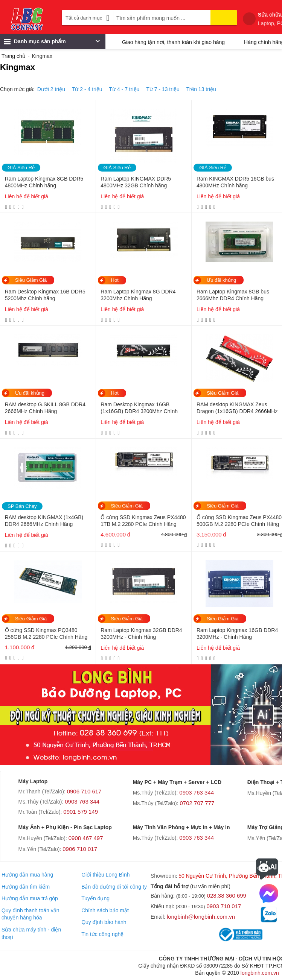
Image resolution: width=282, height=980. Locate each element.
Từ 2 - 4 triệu (87, 89)
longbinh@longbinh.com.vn (201, 917)
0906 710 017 (80, 849)
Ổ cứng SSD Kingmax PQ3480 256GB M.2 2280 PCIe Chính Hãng (46, 634)
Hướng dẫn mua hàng (27, 875)
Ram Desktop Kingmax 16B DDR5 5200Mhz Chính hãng (45, 295)
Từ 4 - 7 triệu (124, 89)
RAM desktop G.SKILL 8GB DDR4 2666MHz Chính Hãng (45, 408)
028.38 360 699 (227, 896)
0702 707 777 (197, 803)
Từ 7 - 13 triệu (163, 89)
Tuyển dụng (95, 898)
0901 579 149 (81, 812)
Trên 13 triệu (201, 89)
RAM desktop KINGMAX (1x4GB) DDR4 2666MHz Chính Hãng (44, 521)
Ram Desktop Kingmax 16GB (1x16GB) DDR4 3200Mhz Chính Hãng (139, 408)
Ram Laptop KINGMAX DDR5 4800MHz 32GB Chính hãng (136, 182)
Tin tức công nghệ (102, 934)
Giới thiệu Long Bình (105, 875)
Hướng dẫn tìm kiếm (26, 887)
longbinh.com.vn (260, 973)
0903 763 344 (82, 801)
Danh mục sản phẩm (52, 43)
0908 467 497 (86, 838)
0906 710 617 (84, 791)
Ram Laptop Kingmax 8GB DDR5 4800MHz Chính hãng (44, 182)
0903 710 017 (224, 906)
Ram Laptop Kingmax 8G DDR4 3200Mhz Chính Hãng (138, 295)
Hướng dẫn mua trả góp (30, 898)
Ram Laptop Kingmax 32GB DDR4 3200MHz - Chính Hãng (141, 634)
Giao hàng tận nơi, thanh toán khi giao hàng (173, 42)
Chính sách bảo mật (105, 910)
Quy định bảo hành (104, 922)
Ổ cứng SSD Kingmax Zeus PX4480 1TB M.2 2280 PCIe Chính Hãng (143, 521)
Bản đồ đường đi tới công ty (114, 887)
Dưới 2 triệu (51, 89)
